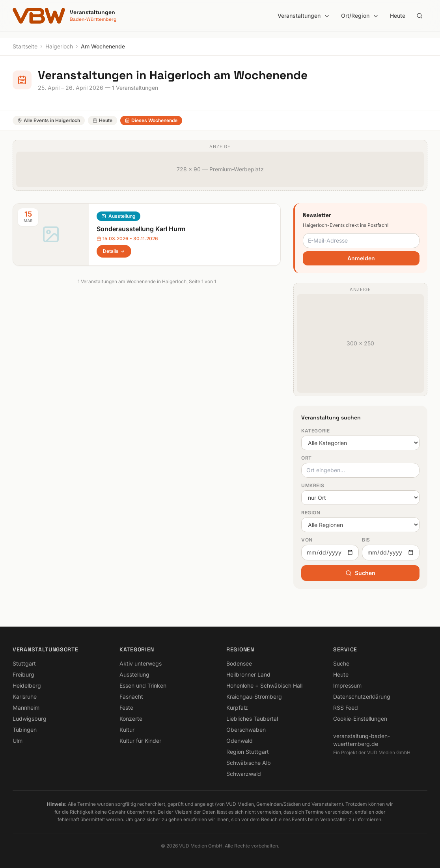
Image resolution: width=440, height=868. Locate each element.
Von (307, 540)
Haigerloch (59, 46)
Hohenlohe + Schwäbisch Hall (264, 685)
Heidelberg (27, 685)
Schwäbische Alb (249, 763)
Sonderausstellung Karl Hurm (141, 229)
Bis (366, 540)
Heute (398, 16)
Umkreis (313, 485)
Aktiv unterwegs (141, 663)
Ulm (18, 741)
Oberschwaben (246, 730)
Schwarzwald (244, 774)
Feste (126, 708)
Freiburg (23, 674)
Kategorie (315, 431)
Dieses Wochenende (151, 120)
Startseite (25, 46)
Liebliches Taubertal (252, 719)
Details (114, 251)
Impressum (347, 685)
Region (311, 513)
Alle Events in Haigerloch (49, 120)
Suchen (360, 573)
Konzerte (131, 719)
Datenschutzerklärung (362, 696)
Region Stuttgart (248, 752)
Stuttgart (24, 663)
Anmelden (361, 258)
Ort (307, 458)
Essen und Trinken (143, 685)
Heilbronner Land (248, 674)
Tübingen (25, 730)
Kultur (127, 730)
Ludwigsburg (30, 719)
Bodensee (239, 663)
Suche (341, 663)
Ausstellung (122, 216)
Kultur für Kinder (140, 741)
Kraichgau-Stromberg (254, 696)
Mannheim (26, 708)
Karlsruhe (25, 696)
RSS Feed (346, 708)
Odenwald (240, 741)
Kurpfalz (237, 708)
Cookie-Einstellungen (360, 719)
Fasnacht (131, 696)
